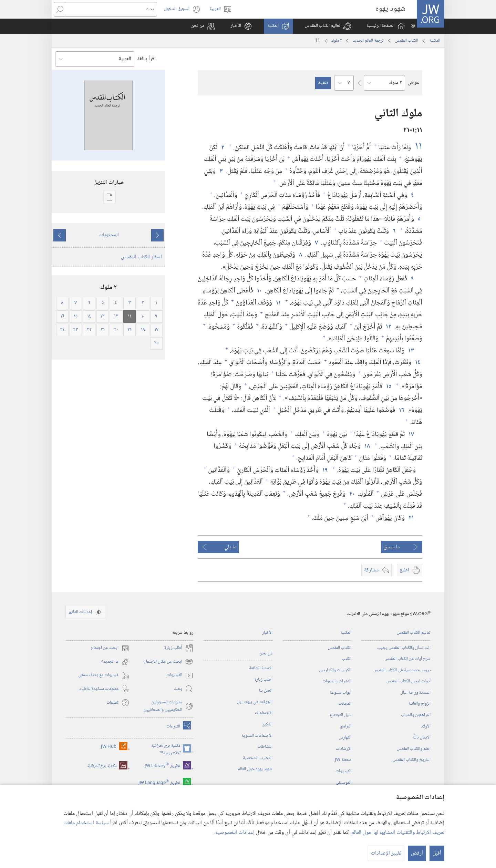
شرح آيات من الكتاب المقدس (407, 659)
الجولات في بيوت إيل (255, 702)
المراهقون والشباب (416, 715)
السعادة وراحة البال (415, 693)
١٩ (325, 470)
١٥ (388, 387)
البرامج (346, 726)
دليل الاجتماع (340, 715)
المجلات (345, 704)
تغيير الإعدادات (386, 853)
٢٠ (352, 494)
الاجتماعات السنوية (257, 736)
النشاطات (265, 747)
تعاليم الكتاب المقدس (414, 633)
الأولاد (426, 726)
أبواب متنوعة (340, 693)
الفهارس (345, 737)
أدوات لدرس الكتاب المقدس (409, 681)
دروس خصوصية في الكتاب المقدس (402, 670)
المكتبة (435, 41)
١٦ (401, 410)
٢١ (411, 518)
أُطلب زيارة (263, 680)
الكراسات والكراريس (335, 670)
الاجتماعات (264, 713)
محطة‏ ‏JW (343, 760)
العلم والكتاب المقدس (414, 749)
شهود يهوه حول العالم (255, 769)
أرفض (417, 853)
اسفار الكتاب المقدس (141, 257)
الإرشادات (344, 749)
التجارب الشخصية (258, 758)
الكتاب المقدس (406, 41)
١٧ (411, 435)
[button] (328, 26)
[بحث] (111, 9)
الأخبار (267, 633)
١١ (417, 147)
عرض (413, 83)
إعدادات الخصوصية (235, 833)
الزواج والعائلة (420, 704)
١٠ (259, 291)
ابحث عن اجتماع (110, 648)
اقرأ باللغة (146, 59)
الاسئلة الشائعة (261, 668)
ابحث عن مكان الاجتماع (168, 662)
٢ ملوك (337, 41)
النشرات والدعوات (337, 681)
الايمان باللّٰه (421, 737)
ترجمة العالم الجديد (368, 41)
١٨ (367, 446)
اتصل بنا (266, 691)
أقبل (437, 853)
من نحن (266, 653)
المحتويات (109, 235)
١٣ (411, 351)
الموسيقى (344, 783)
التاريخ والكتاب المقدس (412, 760)
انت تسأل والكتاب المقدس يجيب (404, 648)
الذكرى (267, 724)
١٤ (417, 363)
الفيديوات (343, 771)
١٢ (388, 327)
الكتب (347, 659)
